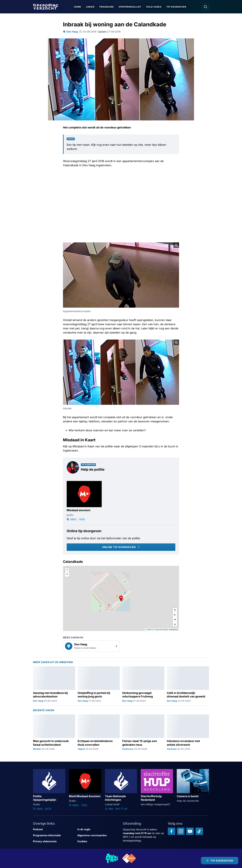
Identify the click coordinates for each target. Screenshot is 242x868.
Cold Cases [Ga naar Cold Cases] (154, 7)
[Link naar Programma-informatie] (54, 835)
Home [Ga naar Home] (78, 7)
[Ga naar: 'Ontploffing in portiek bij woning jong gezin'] (99, 684)
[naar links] (175, 615)
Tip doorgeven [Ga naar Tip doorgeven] (176, 7)
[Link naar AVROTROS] (112, 858)
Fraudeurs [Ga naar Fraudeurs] (107, 7)
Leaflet (149, 630)
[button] (121, 598)
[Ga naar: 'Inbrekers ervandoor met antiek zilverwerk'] (188, 732)
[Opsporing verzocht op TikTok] (199, 831)
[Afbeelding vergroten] (176, 245)
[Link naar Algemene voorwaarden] (98, 835)
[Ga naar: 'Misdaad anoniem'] (84, 501)
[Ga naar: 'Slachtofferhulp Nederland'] (157, 788)
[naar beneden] (175, 624)
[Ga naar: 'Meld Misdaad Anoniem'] (85, 788)
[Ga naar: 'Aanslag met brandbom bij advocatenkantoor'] (54, 684)
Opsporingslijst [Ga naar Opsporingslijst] (130, 7)
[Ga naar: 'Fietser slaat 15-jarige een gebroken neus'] (143, 732)
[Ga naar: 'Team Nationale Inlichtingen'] (121, 790)
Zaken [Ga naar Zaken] (90, 7)
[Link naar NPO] (129, 858)
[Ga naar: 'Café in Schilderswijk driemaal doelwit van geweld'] (188, 684)
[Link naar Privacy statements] (54, 841)
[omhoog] (175, 610)
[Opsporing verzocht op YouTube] (190, 831)
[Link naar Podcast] (54, 829)
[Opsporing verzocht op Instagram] (181, 831)
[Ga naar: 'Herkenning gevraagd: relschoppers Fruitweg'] (143, 684)
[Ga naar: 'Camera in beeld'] (193, 786)
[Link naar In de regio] (98, 829)
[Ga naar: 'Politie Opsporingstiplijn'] (49, 790)
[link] (91, 646)
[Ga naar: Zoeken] (205, 7)
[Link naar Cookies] (98, 841)
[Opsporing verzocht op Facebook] (171, 831)
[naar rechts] (175, 620)
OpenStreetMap (162, 630)
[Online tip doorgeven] (121, 547)
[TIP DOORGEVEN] (220, 861)
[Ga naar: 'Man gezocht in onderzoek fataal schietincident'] (54, 732)
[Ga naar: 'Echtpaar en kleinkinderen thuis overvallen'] (99, 732)
